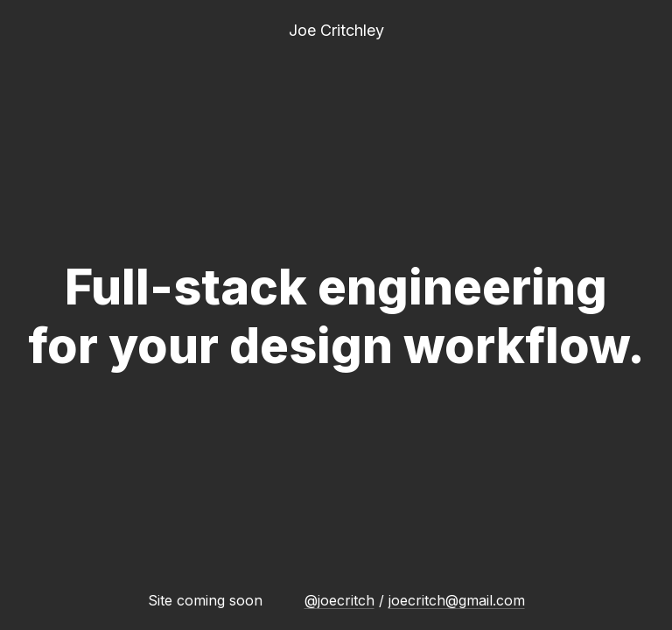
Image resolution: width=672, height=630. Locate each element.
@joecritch (339, 600)
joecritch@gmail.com (457, 600)
